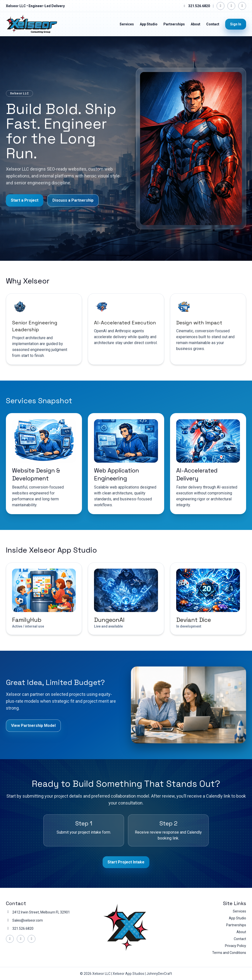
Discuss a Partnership (73, 201)
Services (127, 24)
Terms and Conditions (229, 953)
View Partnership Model (33, 726)
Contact (213, 24)
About (196, 24)
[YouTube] (242, 6)
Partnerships (174, 24)
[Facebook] (220, 6)
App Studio (149, 24)
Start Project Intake (126, 862)
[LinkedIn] (231, 6)
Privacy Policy (236, 946)
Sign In (236, 24)
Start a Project (25, 201)
